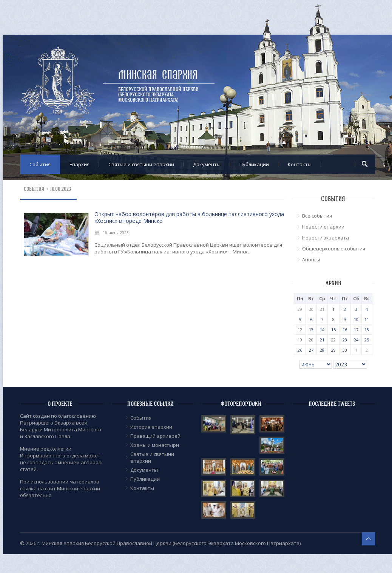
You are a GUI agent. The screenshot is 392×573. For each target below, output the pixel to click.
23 (345, 340)
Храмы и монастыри (155, 445)
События (40, 164)
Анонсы (311, 259)
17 (356, 330)
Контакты (300, 164)
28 (322, 350)
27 (311, 350)
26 (300, 350)
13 (311, 330)
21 (322, 340)
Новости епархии (323, 227)
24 (356, 340)
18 (367, 330)
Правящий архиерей (155, 436)
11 (367, 319)
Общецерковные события (334, 249)
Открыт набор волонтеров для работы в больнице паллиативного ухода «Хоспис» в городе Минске (189, 217)
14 (322, 330)
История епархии (151, 427)
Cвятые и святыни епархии (141, 164)
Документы (207, 164)
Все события (317, 216)
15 (333, 330)
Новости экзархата (326, 238)
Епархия (79, 164)
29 (333, 350)
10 (356, 319)
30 (345, 350)
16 (345, 330)
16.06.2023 (61, 189)
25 (367, 340)
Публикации (254, 164)
